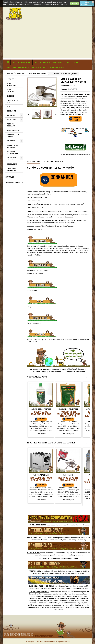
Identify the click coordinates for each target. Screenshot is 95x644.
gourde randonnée (77, 371)
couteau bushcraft (55, 540)
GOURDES (35, 68)
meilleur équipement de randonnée (55, 558)
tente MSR (84, 588)
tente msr (53, 598)
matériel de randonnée (79, 525)
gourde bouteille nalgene (54, 588)
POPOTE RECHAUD (11, 125)
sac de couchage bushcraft (74, 540)
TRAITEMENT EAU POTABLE (12, 169)
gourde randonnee (60, 601)
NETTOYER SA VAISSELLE (12, 146)
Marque (64, 89)
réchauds (55, 369)
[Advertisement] (47, 41)
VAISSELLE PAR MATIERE (53, 68)
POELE (75, 62)
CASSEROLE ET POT (62, 62)
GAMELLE (10, 96)
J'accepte (74, 3)
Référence (65, 86)
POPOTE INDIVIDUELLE (21, 62)
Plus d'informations (87, 3)
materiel (77, 538)
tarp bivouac (77, 555)
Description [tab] (34, 162)
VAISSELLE (11, 68)
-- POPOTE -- (12, 79)
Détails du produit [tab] (53, 162)
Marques (10, 177)
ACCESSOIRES (13, 130)
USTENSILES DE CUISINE (13, 136)
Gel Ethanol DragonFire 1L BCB (41, 413)
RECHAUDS (23, 68)
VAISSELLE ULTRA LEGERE (12, 152)
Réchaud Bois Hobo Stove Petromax (41, 479)
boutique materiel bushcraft (55, 594)
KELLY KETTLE (72, 89)
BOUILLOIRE (11, 111)
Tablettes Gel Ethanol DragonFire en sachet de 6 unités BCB (68, 415)
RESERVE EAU (12, 164)
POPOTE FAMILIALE (42, 62)
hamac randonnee (62, 555)
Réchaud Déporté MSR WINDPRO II (68, 479)
